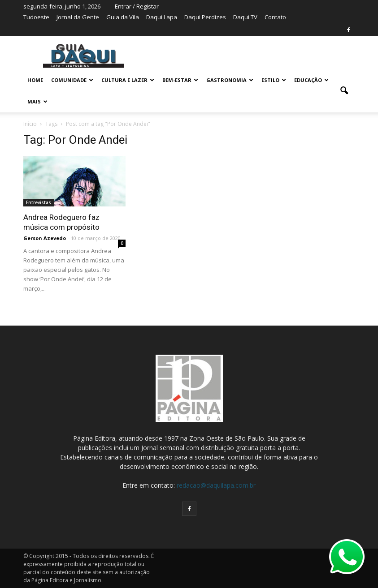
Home (35, 80)
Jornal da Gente (78, 17)
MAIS (37, 101)
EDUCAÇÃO (311, 80)
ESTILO (274, 80)
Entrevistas (39, 202)
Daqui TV (245, 17)
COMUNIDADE (72, 80)
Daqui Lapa (162, 17)
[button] (344, 91)
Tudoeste (36, 17)
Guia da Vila (123, 17)
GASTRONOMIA (230, 80)
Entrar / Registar (137, 6)
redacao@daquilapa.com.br (216, 485)
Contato (275, 17)
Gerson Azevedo (45, 238)
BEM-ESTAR (180, 80)
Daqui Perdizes (205, 17)
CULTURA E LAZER (128, 80)
